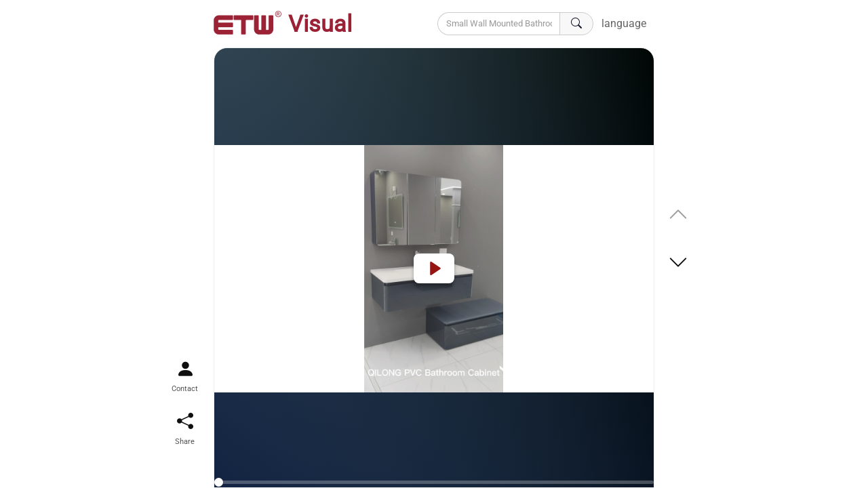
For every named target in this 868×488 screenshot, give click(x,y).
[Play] (434, 268)
